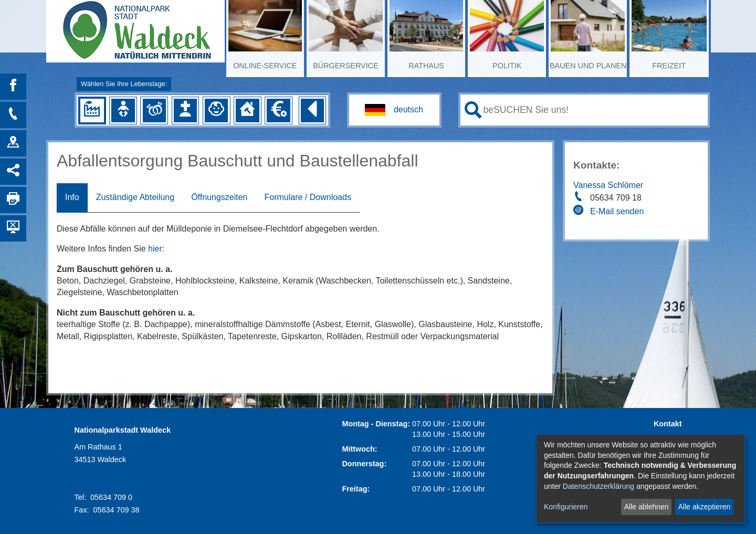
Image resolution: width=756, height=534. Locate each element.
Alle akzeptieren (705, 507)
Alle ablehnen (647, 507)
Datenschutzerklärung (598, 486)
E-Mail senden (617, 211)
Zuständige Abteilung (135, 197)
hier (155, 249)
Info (72, 197)
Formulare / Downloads (307, 197)
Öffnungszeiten (219, 197)
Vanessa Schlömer (608, 185)
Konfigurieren (566, 507)
